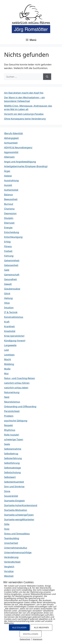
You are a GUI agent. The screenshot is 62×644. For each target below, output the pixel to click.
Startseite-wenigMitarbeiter (19, 519)
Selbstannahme (13, 449)
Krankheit (9, 326)
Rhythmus (10, 430)
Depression (10, 213)
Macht (8, 359)
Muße (7, 369)
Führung (9, 256)
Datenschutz (25, 639)
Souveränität (11, 496)
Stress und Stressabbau (17, 534)
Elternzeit (9, 223)
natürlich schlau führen (17, 383)
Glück (7, 293)
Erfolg (7, 242)
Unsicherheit (11, 543)
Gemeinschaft (12, 275)
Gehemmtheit (12, 260)
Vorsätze (9, 571)
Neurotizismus (12, 402)
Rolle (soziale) (12, 435)
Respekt (9, 425)
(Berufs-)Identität (13, 133)
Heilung (8, 298)
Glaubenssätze (12, 289)
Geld (7, 270)
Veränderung (11, 557)
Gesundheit (10, 279)
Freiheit (8, 251)
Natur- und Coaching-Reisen (20, 378)
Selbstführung (12, 463)
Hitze (7, 303)
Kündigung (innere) (15, 340)
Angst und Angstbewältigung (20, 162)
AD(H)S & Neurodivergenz (18, 147)
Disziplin (9, 218)
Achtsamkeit (11, 143)
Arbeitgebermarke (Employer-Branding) (26, 166)
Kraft (7, 322)
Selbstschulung (12, 472)
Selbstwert (10, 477)
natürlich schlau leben (16, 388)
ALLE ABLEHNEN (41, 627)
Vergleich (9, 567)
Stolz (7, 529)
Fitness (8, 246)
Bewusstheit (11, 199)
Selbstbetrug (11, 454)
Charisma (9, 209)
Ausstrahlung (11, 180)
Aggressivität (11, 152)
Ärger (7, 171)
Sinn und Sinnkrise (14, 486)
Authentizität (11, 190)
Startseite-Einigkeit (14, 501)
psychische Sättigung (16, 421)
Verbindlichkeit (12, 562)
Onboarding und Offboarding (20, 406)
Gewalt (8, 284)
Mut (6, 373)
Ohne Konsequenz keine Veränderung (25, 119)
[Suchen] (47, 77)
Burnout (9, 204)
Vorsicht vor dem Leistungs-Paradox (24, 114)
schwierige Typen (14, 439)
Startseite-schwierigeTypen (19, 515)
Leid (6, 350)
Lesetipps (9, 355)
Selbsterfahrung (13, 458)
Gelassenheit (11, 265)
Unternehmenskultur (16, 548)
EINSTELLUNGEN (31, 634)
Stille (7, 524)
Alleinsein (9, 157)
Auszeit (8, 185)
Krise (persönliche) (14, 336)
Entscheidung (12, 232)
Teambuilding (12, 538)
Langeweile (10, 345)
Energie (8, 227)
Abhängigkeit (11, 138)
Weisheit (9, 576)
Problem (9, 416)
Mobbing (9, 364)
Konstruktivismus (14, 317)
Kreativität (10, 331)
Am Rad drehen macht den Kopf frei (24, 93)
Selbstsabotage (12, 468)
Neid (7, 397)
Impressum (37, 639)
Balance (8, 195)
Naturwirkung (12, 392)
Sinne (7, 491)
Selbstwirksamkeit (14, 482)
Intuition (9, 308)
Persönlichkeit (12, 411)
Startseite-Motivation (16, 510)
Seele (7, 444)
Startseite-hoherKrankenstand (21, 505)
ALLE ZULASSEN (19, 627)
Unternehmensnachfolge (18, 552)
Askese (8, 176)
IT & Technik (11, 312)
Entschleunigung (13, 237)
